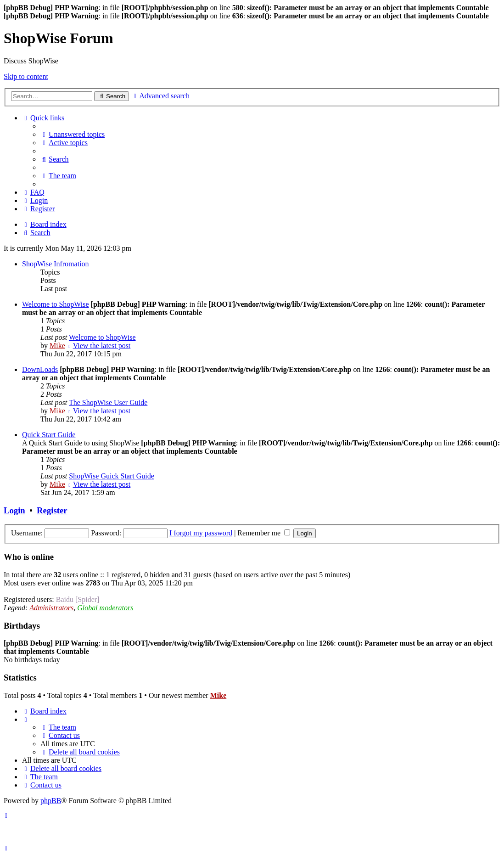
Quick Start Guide (49, 435)
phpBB (51, 801)
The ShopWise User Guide (108, 402)
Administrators (51, 608)
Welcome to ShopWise (56, 304)
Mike (57, 346)
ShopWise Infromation (56, 264)
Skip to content (26, 76)
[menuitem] (73, 134)
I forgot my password (201, 533)
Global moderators (105, 608)
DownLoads (40, 369)
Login (14, 510)
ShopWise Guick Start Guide (112, 476)
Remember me (264, 533)
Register (52, 510)
